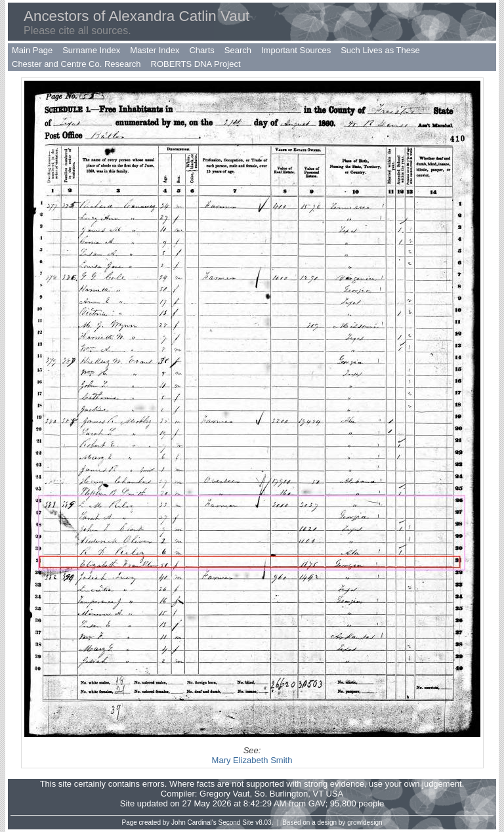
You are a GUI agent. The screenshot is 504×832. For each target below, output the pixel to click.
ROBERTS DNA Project (196, 64)
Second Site (236, 822)
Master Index (155, 50)
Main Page (32, 50)
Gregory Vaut (224, 794)
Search (238, 50)
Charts (201, 50)
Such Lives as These (380, 50)
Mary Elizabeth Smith (252, 760)
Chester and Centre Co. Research (76, 64)
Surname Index (91, 50)
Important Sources (296, 50)
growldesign (365, 822)
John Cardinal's (194, 822)
